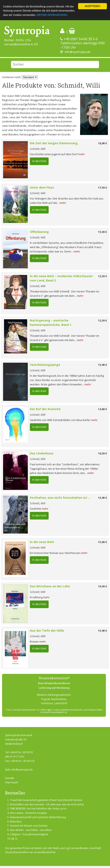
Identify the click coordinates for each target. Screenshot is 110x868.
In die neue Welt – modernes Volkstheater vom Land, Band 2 (61, 278)
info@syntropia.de (78, 52)
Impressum (12, 782)
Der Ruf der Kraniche (45, 409)
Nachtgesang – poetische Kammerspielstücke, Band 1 (51, 323)
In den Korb (39, 161)
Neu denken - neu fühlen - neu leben (31, 830)
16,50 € (102, 453)
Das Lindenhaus (42, 453)
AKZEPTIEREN (92, 6)
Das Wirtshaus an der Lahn (50, 586)
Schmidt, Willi (38, 149)
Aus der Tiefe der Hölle (47, 630)
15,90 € (102, 365)
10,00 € (102, 586)
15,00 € (102, 232)
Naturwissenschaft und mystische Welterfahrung (38, 817)
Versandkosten (80, 848)
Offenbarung (39, 232)
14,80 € (102, 409)
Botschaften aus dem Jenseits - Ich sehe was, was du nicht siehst (47, 804)
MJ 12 (14, 839)
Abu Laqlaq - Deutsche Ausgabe (29, 813)
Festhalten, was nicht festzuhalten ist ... (60, 498)
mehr (82, 154)
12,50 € (102, 276)
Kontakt (10, 778)
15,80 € (102, 542)
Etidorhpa (16, 822)
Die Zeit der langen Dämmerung (54, 143)
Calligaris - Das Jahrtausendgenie (29, 834)
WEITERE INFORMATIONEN (52, 15)
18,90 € (102, 143)
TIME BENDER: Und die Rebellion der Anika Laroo (38, 809)
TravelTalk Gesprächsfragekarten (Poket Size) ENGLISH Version (46, 800)
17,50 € (102, 188)
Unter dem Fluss (42, 187)
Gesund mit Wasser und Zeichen (29, 826)
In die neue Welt (42, 542)
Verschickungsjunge (45, 365)
